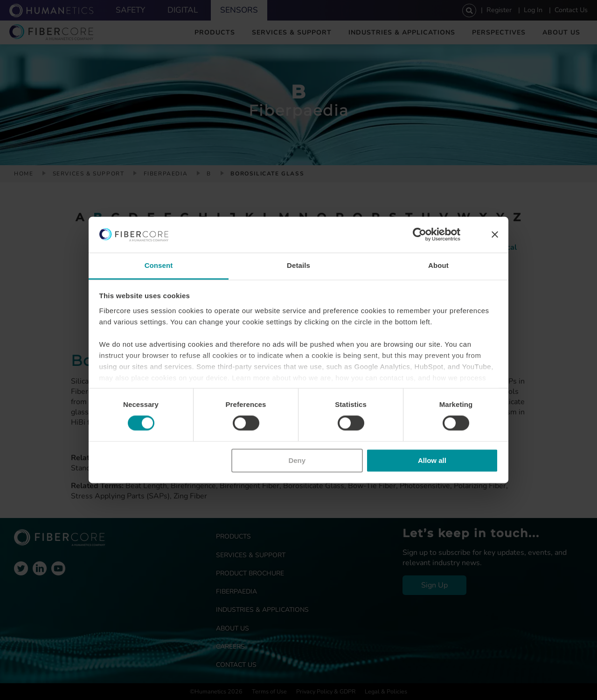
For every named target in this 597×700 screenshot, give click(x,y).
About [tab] (438, 265)
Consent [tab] (159, 265)
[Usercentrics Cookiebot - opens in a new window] (420, 235)
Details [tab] (298, 265)
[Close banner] (495, 235)
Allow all (432, 460)
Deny (297, 460)
